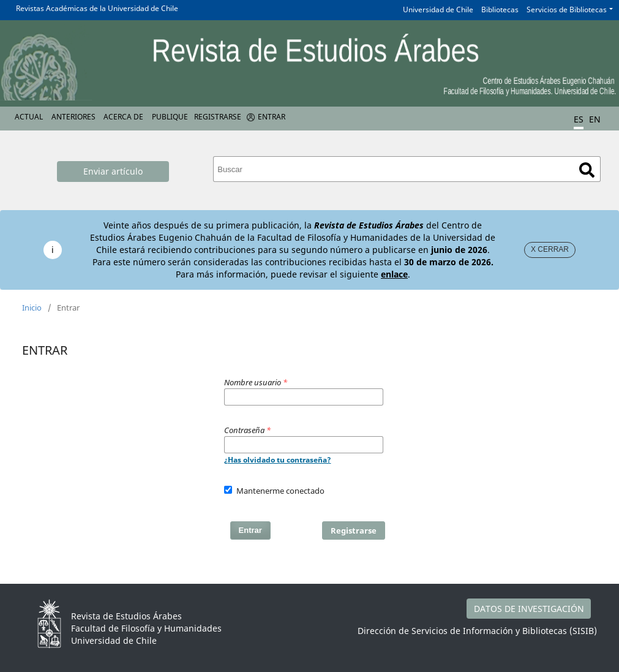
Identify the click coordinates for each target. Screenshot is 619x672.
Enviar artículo (113, 171)
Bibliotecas (500, 9)
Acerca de (123, 117)
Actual (29, 117)
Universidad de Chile (438, 9)
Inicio (32, 308)
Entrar (272, 117)
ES (579, 119)
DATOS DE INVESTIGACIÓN (529, 609)
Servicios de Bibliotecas (567, 9)
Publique (170, 117)
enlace (394, 274)
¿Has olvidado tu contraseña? (278, 460)
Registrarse (218, 117)
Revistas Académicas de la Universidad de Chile (97, 8)
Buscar (587, 170)
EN (595, 119)
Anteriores (73, 117)
